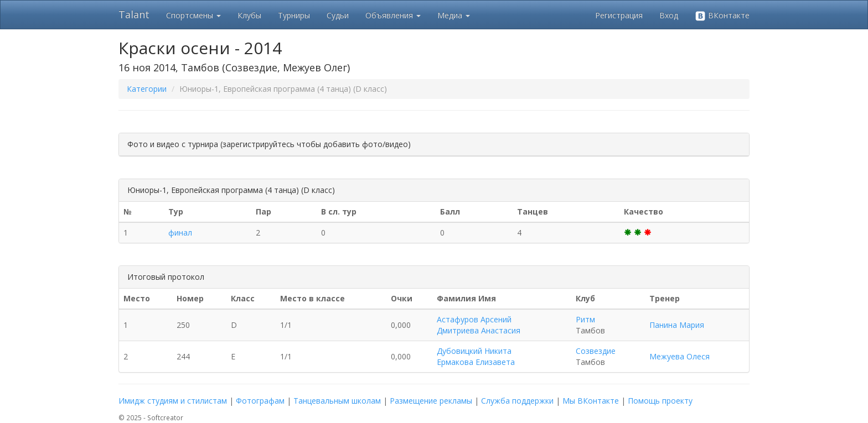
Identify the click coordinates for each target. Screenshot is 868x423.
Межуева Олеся (680, 356)
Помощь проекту (660, 401)
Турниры (294, 15)
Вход (669, 15)
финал (180, 233)
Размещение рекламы (431, 401)
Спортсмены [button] (193, 15)
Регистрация (619, 15)
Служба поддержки (517, 401)
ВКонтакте (722, 16)
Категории (147, 89)
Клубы (249, 15)
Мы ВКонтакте (591, 401)
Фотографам (260, 401)
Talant (134, 14)
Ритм (585, 319)
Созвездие (596, 351)
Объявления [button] (393, 15)
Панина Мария (677, 325)
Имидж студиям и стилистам (173, 401)
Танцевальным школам (337, 401)
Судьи (338, 15)
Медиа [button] (454, 15)
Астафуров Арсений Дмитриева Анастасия (479, 325)
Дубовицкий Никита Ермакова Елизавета (476, 356)
